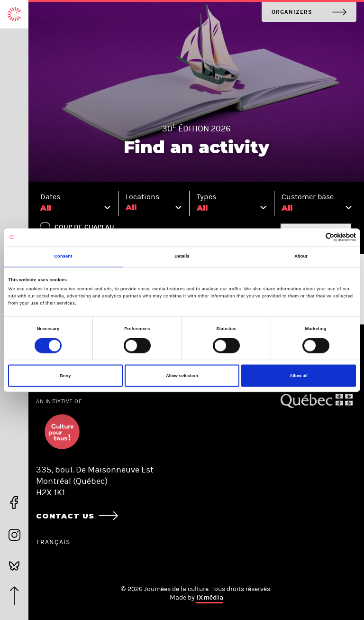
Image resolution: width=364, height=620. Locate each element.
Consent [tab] (63, 257)
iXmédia (210, 597)
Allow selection (182, 376)
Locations (142, 197)
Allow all (299, 376)
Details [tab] (182, 257)
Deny (66, 376)
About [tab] (301, 257)
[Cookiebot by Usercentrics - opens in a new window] (314, 237)
